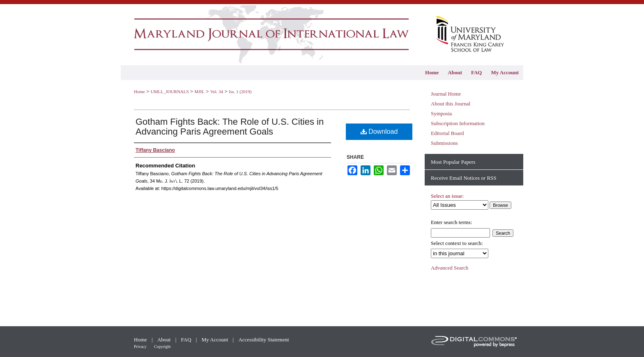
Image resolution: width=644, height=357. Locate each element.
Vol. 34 (217, 92)
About (165, 340)
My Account (216, 340)
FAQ (187, 340)
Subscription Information (458, 123)
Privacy (141, 347)
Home (139, 92)
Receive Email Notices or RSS (464, 178)
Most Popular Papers (453, 162)
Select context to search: (457, 243)
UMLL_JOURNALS (170, 92)
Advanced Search (450, 268)
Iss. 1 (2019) (240, 92)
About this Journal (451, 104)
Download (379, 132)
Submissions (444, 143)
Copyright (162, 347)
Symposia (441, 113)
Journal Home (446, 94)
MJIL (199, 92)
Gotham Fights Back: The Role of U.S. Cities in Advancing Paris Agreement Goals (230, 127)
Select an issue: (447, 196)
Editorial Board (447, 133)
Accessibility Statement (263, 340)
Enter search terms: (451, 222)
